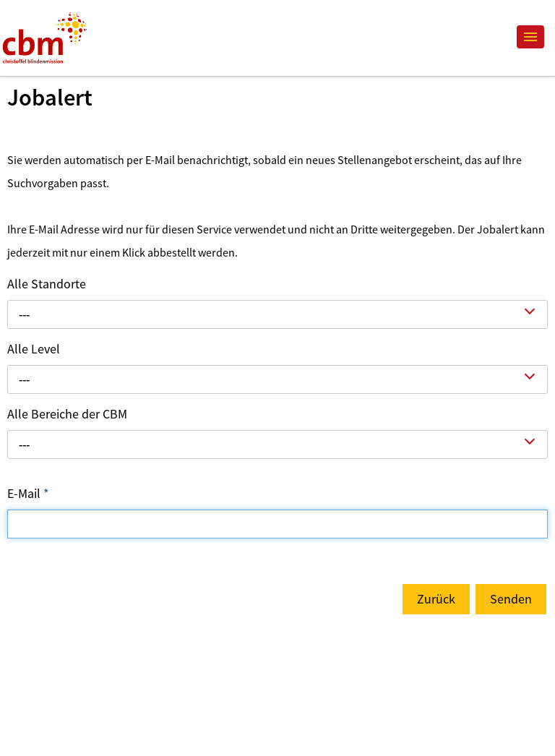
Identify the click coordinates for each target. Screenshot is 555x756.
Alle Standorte (47, 284)
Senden (511, 599)
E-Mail (28, 493)
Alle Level (34, 349)
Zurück (436, 599)
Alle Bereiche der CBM (67, 414)
